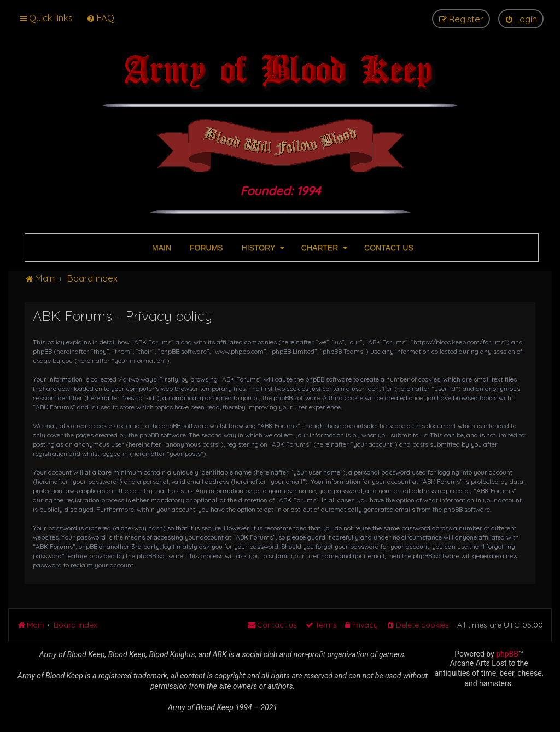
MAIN (161, 248)
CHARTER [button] (323, 248)
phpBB (507, 654)
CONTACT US (388, 248)
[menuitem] (100, 18)
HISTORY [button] (262, 248)
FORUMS (205, 248)
